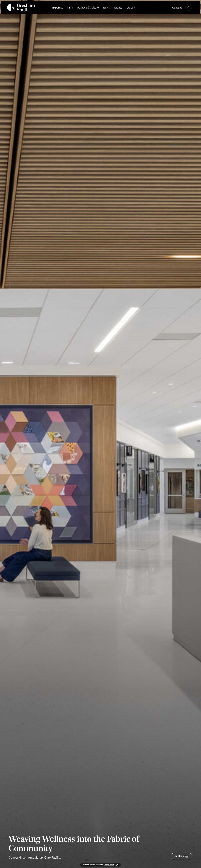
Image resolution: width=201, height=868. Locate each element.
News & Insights (113, 7)
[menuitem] (59, 7)
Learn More (109, 865)
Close (117, 865)
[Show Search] (189, 7)
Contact (177, 7)
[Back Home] (21, 8)
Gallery (179, 856)
